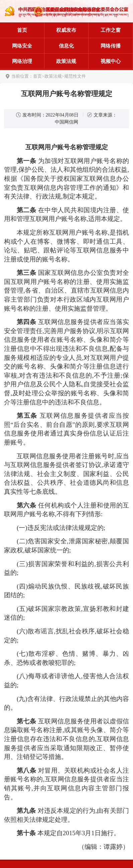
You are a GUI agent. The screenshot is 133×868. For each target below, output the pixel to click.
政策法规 (66, 61)
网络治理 (22, 61)
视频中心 (111, 61)
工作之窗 (111, 30)
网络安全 (22, 46)
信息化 (66, 46)
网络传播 (111, 46)
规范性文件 (75, 76)
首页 (22, 30)
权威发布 (66, 30)
